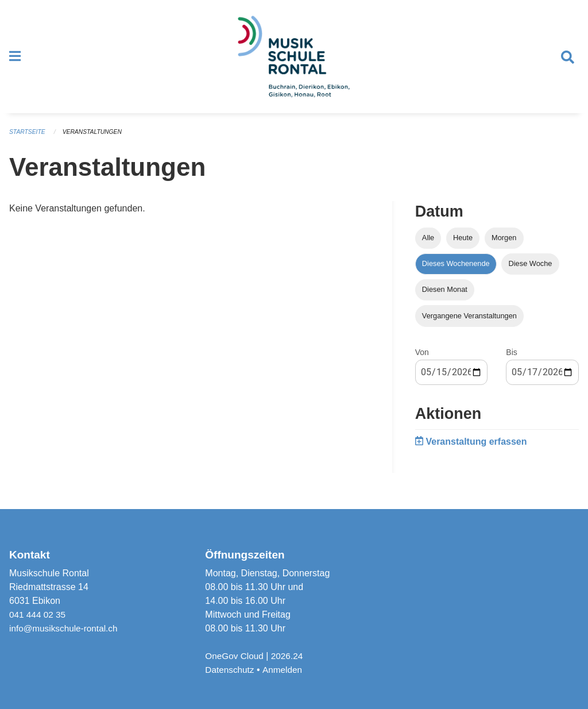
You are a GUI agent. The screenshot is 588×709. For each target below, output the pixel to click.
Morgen (504, 246)
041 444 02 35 (38, 614)
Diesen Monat (445, 297)
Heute (463, 246)
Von (422, 360)
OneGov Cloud (235, 656)
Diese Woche (531, 271)
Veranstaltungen (96, 140)
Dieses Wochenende (456, 271)
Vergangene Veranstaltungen (469, 323)
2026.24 (290, 656)
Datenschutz (231, 670)
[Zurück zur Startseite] (294, 61)
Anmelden (285, 670)
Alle (428, 246)
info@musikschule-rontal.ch (66, 628)
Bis (511, 360)
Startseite (28, 140)
